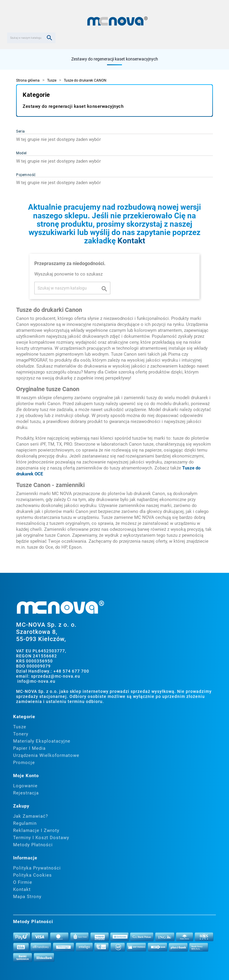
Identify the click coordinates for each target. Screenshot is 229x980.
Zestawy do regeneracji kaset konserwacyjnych (115, 59)
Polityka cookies (33, 875)
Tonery (21, 734)
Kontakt (131, 241)
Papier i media (29, 748)
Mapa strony (27, 897)
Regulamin (25, 823)
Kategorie (36, 95)
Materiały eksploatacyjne (42, 741)
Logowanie (25, 786)
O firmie (23, 882)
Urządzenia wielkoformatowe (46, 755)
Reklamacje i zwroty (36, 830)
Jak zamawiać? (31, 816)
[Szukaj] (31, 38)
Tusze (20, 727)
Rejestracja (26, 793)
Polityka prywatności (37, 868)
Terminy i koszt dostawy (41, 838)
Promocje (24, 763)
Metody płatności (33, 845)
